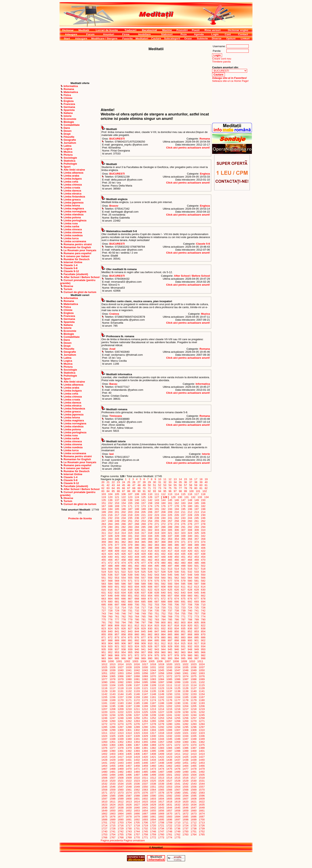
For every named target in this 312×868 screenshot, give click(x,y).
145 (170, 500)
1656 (161, 811)
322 (177, 533)
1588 (137, 796)
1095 (145, 682)
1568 (186, 790)
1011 (200, 661)
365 (143, 542)
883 (183, 637)
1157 (121, 697)
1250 (137, 718)
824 (110, 628)
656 (163, 596)
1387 (194, 748)
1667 (145, 814)
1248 (121, 718)
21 (108, 482)
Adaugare (71, 34)
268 (137, 524)
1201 (161, 706)
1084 (161, 679)
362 (124, 542)
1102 (202, 682)
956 (137, 652)
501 (197, 566)
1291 (153, 727)
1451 (186, 763)
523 (130, 572)
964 (190, 652)
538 (124, 575)
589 (143, 584)
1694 (153, 820)
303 (157, 530)
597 (197, 584)
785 (170, 620)
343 (104, 539)
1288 (129, 727)
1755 (121, 834)
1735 (169, 828)
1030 (145, 667)
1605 (169, 799)
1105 (121, 685)
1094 (137, 682)
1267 (169, 721)
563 (183, 578)
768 (163, 617)
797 (143, 622)
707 (183, 605)
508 (137, 569)
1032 (161, 667)
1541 (177, 784)
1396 (161, 751)
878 (150, 637)
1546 (113, 787)
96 (170, 491)
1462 (169, 766)
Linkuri (245, 39)
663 (104, 599)
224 (163, 515)
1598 (113, 799)
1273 (113, 724)
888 (110, 640)
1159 (137, 697)
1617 (161, 802)
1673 (194, 814)
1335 (194, 736)
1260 (113, 721)
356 (190, 539)
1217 (186, 709)
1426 (194, 757)
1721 (161, 826)
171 (130, 506)
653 (143, 596)
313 (117, 533)
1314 (129, 733)
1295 (186, 727)
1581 (186, 793)
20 (103, 482)
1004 (143, 661)
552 (110, 578)
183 (104, 509)
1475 (169, 769)
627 (183, 590)
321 (170, 533)
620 (137, 590)
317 (143, 533)
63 (108, 488)
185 (117, 509)
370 (177, 542)
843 (130, 631)
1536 (137, 784)
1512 (153, 778)
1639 (129, 808)
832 (163, 628)
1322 (194, 733)
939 (130, 649)
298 (124, 530)
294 (203, 527)
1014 (121, 664)
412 (137, 551)
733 (143, 611)
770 (177, 617)
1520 (113, 781)
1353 (129, 742)
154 (124, 503)
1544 (202, 784)
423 (104, 554)
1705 (137, 823)
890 (124, 640)
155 (130, 503)
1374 (194, 745)
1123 (161, 688)
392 (110, 548)
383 (157, 545)
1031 (153, 667)
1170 (121, 700)
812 (137, 625)
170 (124, 506)
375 (104, 545)
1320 (177, 733)
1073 (177, 676)
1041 (129, 670)
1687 (202, 817)
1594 (186, 796)
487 (104, 566)
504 (110, 569)
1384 (169, 748)
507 (130, 569)
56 (180, 485)
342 (203, 536)
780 (137, 620)
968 (110, 655)
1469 (121, 769)
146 (177, 500)
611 (183, 587)
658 (177, 596)
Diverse (216, 39)
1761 (169, 834)
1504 (194, 775)
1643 (161, 808)
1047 (177, 670)
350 (150, 539)
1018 (153, 664)
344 (110, 539)
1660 (194, 811)
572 (137, 581)
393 (117, 548)
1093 (129, 682)
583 (104, 584)
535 (104, 575)
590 (150, 584)
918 (203, 643)
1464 (186, 766)
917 (197, 643)
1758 (145, 834)
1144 (121, 694)
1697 (177, 820)
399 (157, 548)
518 (203, 569)
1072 (169, 676)
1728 (113, 828)
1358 (169, 742)
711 (104, 608)
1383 (161, 748)
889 (117, 640)
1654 (145, 811)
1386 (186, 748)
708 (190, 605)
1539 (161, 784)
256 (163, 521)
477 (143, 563)
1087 (186, 679)
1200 (153, 706)
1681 (153, 817)
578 (177, 581)
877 (143, 637)
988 (137, 658)
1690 (121, 820)
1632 (177, 805)
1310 (202, 730)
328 (110, 536)
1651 (121, 811)
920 (110, 646)
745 (117, 614)
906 (124, 643)
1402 (104, 754)
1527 (169, 781)
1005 (152, 661)
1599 (121, 799)
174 (150, 506)
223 (157, 515)
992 (163, 658)
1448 (161, 763)
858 (124, 634)
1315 (137, 733)
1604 (161, 799)
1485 (145, 772)
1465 (194, 766)
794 (124, 622)
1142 (104, 694)
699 (130, 605)
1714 (104, 826)
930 (177, 646)
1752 (202, 831)
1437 (177, 760)
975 (157, 655)
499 (183, 566)
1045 (161, 670)
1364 (113, 745)
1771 (145, 837)
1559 (113, 790)
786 (177, 620)
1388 (202, 748)
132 (193, 497)
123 (130, 497)
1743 (129, 831)
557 (143, 578)
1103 (104, 685)
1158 (129, 697)
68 (134, 488)
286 (150, 527)
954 (124, 652)
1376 (104, 748)
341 (197, 536)
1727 (104, 828)
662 (203, 596)
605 (143, 587)
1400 (194, 751)
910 (150, 643)
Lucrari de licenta (107, 30)
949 (197, 649)
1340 (129, 739)
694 (203, 602)
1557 (202, 787)
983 (104, 658)
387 (183, 545)
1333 (177, 736)
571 (130, 581)
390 (203, 545)
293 (197, 527)
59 (196, 485)
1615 (145, 802)
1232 (202, 712)
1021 (177, 664)
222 (150, 515)
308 (190, 530)
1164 (177, 697)
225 (170, 515)
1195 (113, 706)
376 (110, 545)
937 (117, 649)
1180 (202, 700)
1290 (145, 727)
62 (103, 488)
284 (137, 527)
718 (150, 608)
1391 (121, 751)
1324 (104, 736)
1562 (137, 790)
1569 (194, 790)
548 (190, 575)
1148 (153, 694)
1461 (161, 766)
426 (124, 554)
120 (110, 497)
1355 (145, 742)
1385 (177, 748)
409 (117, 551)
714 (124, 608)
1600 (129, 799)
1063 (202, 673)
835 (183, 628)
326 (203, 533)
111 (157, 494)
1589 (145, 796)
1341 (137, 739)
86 (118, 491)
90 (139, 491)
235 (130, 518)
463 (157, 560)
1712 (194, 823)
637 (143, 593)
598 (203, 584)
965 (197, 652)
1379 (129, 748)
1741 (113, 831)
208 (163, 512)
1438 (186, 760)
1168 (104, 700)
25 (129, 482)
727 (104, 611)
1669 (161, 814)
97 (175, 491)
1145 (129, 694)
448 (163, 557)
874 (124, 637)
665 (117, 599)
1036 (194, 667)
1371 (169, 745)
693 (197, 602)
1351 (113, 742)
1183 (121, 703)
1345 (169, 739)
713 (117, 608)
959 (157, 652)
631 (104, 593)
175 (157, 506)
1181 (104, 703)
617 (117, 590)
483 (183, 563)
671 (157, 599)
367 (157, 542)
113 (170, 494)
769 (170, 617)
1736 (177, 828)
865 (170, 634)
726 (203, 608)
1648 (202, 808)
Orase (188, 39)
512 (163, 569)
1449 (169, 763)
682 (124, 602)
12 (170, 479)
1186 (145, 703)
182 (203, 506)
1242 (177, 715)
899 (183, 640)
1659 (186, 811)
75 (170, 488)
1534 (121, 784)
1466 (202, 766)
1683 (169, 817)
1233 (104, 715)
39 (201, 482)
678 (203, 599)
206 (150, 512)
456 (110, 560)
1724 (186, 826)
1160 (145, 697)
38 (196, 482)
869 (197, 634)
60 (201, 485)
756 (190, 614)
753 (170, 614)
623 (157, 590)
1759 (153, 834)
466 (177, 560)
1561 (129, 790)
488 (110, 566)
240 (163, 518)
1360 (186, 742)
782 (150, 620)
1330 (153, 736)
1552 (161, 787)
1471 (137, 769)
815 (157, 625)
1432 (137, 760)
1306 (169, 730)
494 (150, 566)
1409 (161, 754)
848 (163, 631)
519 (104, 572)
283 (130, 527)
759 (104, 617)
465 (170, 560)
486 (203, 563)
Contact (243, 34)
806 (203, 622)
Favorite (128, 39)
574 (150, 581)
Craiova (114, 314)
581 (197, 581)
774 (203, 617)
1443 (121, 763)
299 (130, 530)
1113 (186, 685)
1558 (104, 790)
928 (163, 646)
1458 (137, 766)
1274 (121, 724)
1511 (145, 778)
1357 (161, 742)
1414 (202, 754)
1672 (186, 814)
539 (130, 575)
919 (104, 646)
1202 (169, 706)
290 (177, 527)
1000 (111, 661)
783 (157, 620)
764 (137, 617)
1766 (104, 837)
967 (104, 655)
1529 (186, 781)
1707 (153, 823)
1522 (129, 781)
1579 (169, 793)
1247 (113, 718)
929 (170, 646)
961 (170, 652)
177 (170, 506)
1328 (137, 736)
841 (117, 631)
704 (163, 605)
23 (118, 482)
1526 (161, 781)
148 (190, 500)
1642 (153, 808)
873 (117, 637)
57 (185, 485)
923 (130, 646)
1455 (113, 766)
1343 (153, 739)
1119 (129, 688)
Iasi (111, 454)
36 (185, 482)
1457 (129, 766)
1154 (202, 694)
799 (157, 622)
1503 (186, 775)
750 (150, 614)
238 (150, 518)
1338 (113, 739)
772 (190, 617)
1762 (177, 834)
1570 (202, 790)
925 (143, 646)
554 (124, 578)
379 (130, 545)
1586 (121, 796)
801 (170, 622)
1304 (153, 730)
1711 (186, 823)
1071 (161, 676)
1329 (145, 736)
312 (110, 533)
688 (163, 602)
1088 (194, 679)
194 (177, 509)
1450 (177, 763)
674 (177, 599)
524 (137, 572)
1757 (137, 834)
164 (190, 503)
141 (143, 500)
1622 (202, 802)
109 (143, 494)
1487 (161, 772)
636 (137, 593)
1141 (202, 691)
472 (110, 563)
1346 (177, 739)
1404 (121, 754)
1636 (104, 808)
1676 (113, 817)
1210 (129, 709)
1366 (129, 745)
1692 (137, 820)
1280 (169, 724)
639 (157, 593)
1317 (153, 733)
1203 (177, 706)
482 (177, 563)
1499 (153, 775)
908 (137, 643)
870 (203, 634)
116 (190, 494)
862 (150, 634)
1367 (137, 745)
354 (177, 539)
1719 (145, 826)
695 (104, 605)
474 (124, 563)
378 (124, 545)
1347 (186, 739)
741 (197, 611)
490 (124, 566)
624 (163, 590)
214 (203, 512)
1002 (127, 661)
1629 (153, 805)
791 (104, 622)
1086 (177, 679)
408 (110, 551)
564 (190, 578)
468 (190, 560)
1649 (104, 811)
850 (177, 631)
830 (150, 628)
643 (183, 593)
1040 (121, 670)
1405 (129, 754)
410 (124, 551)
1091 (113, 682)
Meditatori (142, 39)
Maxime (167, 30)
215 (104, 515)
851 (183, 631)
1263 (137, 721)
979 (183, 655)
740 (190, 611)
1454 (104, 766)
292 (190, 527)
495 (157, 566)
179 (183, 506)
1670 (169, 814)
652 (137, 596)
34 (175, 482)
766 (150, 617)
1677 (121, 817)
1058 (161, 673)
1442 (113, 763)
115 (183, 494)
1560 (121, 790)
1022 (186, 664)
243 (183, 518)
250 (124, 521)
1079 (121, 679)
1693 (145, 820)
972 (137, 655)
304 (163, 530)
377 (117, 545)
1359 (177, 742)
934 (203, 646)
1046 (169, 670)
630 (203, 590)
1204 (186, 706)
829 (143, 628)
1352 (121, 742)
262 (203, 521)
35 (180, 482)
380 (137, 545)
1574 (129, 793)
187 (130, 509)
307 (183, 530)
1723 (177, 826)
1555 (186, 787)
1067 (129, 676)
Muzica (206, 314)
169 (117, 506)
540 (137, 575)
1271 (202, 721)
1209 (121, 709)
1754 (113, 834)
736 (163, 611)
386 (177, 545)
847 (157, 631)
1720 (153, 826)
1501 (169, 775)
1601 (137, 799)
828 (137, 628)
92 (149, 491)
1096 (153, 682)
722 (177, 608)
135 (104, 500)
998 (203, 658)
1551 (153, 787)
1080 (129, 679)
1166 (194, 697)
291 (183, 527)
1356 (153, 742)
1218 (194, 709)
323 (183, 533)
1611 (113, 802)
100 (191, 491)
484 (190, 563)
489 (117, 566)
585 (117, 584)
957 (143, 652)
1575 (137, 793)
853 (197, 631)
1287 (121, 727)
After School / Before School (192, 276)
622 (150, 590)
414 (150, 551)
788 (190, 620)
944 (163, 649)
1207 (104, 709)
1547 (121, 787)
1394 (145, 751)
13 (175, 479)
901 (197, 640)
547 (183, 575)
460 (137, 560)
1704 (129, 823)
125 (143, 497)
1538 (153, 784)
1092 (121, 682)
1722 (169, 826)
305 (170, 530)
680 (110, 602)
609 (170, 587)
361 (117, 542)
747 (130, 614)
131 (187, 497)
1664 (121, 814)
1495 (121, 775)
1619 (177, 802)
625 (170, 590)
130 (180, 497)
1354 (137, 742)
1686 (194, 817)
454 (203, 557)
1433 (145, 760)
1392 (129, 751)
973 (143, 655)
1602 (145, 799)
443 (130, 557)
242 (177, 518)
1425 (186, 757)
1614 (137, 802)
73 (160, 488)
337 (170, 536)
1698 (186, 820)
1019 (161, 664)
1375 (202, 745)
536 (110, 575)
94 (160, 491)
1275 (129, 724)
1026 (113, 667)
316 (137, 533)
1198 (137, 706)
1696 (169, 820)
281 (117, 527)
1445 (137, 763)
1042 (137, 670)
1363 (104, 745)
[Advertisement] (80, 61)
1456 (121, 766)
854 (203, 631)
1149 (161, 694)
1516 (186, 778)
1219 (202, 709)
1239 (153, 715)
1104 (113, 685)
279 (104, 527)
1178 (186, 700)
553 (117, 578)
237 (143, 518)
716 (137, 608)
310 (203, 530)
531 (183, 572)
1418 (129, 757)
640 (163, 593)
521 (117, 572)
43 (113, 485)
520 (110, 572)
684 (137, 602)
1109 (153, 685)
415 (157, 551)
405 (197, 548)
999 (104, 661)
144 (163, 500)
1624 (113, 805)
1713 (202, 823)
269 (143, 524)
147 (183, 500)
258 (177, 521)
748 (137, 614)
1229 (177, 712)
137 (117, 500)
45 (124, 485)
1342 (145, 739)
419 (183, 551)
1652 (129, 811)
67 (129, 488)
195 (183, 509)
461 (143, 560)
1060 (177, 673)
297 (117, 530)
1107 (137, 685)
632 (110, 593)
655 (157, 596)
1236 (129, 715)
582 (203, 581)
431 (157, 554)
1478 (194, 769)
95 (165, 491)
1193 (202, 703)
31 (160, 482)
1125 (177, 688)
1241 (169, 715)
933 (197, 646)
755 (183, 614)
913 (170, 643)
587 (130, 584)
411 (130, 551)
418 (177, 551)
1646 (186, 808)
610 (177, 587)
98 (180, 491)
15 (185, 479)
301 (143, 530)
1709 (169, 823)
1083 (153, 679)
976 (163, 655)
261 (197, 521)
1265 (153, 721)
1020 (169, 664)
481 (170, 563)
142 (150, 500)
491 (130, 566)
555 (130, 578)
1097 (161, 682)
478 (150, 563)
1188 (161, 703)
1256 (186, 718)
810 (124, 625)
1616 (153, 802)
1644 (169, 808)
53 (165, 485)
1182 (113, 703)
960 (163, 652)
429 (143, 554)
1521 (121, 781)
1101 (194, 682)
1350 (104, 742)
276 (190, 524)
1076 (202, 676)
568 (110, 581)
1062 (194, 673)
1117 (113, 688)
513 (170, 569)
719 (157, 608)
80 (196, 488)
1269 (186, 721)
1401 (202, 751)
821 (197, 625)
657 (170, 596)
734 (150, 611)
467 (183, 560)
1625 (121, 805)
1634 (194, 805)
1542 (186, 784)
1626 (129, 805)
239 (157, 518)
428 (137, 554)
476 (137, 563)
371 (183, 542)
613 (197, 587)
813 (143, 625)
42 (108, 485)
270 (150, 524)
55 (175, 485)
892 (137, 640)
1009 (184, 661)
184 (110, 509)
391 (104, 548)
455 (104, 560)
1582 (194, 793)
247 (104, 521)
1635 (202, 805)
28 (144, 482)
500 (190, 566)
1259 (104, 721)
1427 (202, 757)
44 (118, 485)
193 (170, 509)
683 (130, 602)
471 (104, 563)
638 (150, 593)
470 (203, 560)
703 (157, 605)
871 (104, 637)
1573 (121, 793)
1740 (104, 831)
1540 (169, 784)
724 (190, 608)
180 (190, 506)
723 (183, 608)
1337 (104, 739)
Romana (205, 139)
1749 (177, 831)
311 (104, 533)
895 (157, 640)
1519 (104, 781)
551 (104, 578)
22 (113, 482)
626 (177, 590)
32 (165, 482)
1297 (202, 727)
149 (197, 500)
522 (124, 572)
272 (163, 524)
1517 (194, 778)
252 (137, 521)
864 (163, 634)
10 (160, 479)
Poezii (196, 30)
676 (190, 599)
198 (203, 509)
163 (183, 503)
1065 (113, 676)
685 (143, 602)
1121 (145, 688)
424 (110, 554)
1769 (129, 837)
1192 (194, 703)
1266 (161, 721)
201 (117, 512)
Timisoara (116, 416)
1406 (137, 754)
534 (203, 572)
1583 (202, 793)
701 (143, 605)
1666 (137, 814)
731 (130, 611)
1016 (137, 664)
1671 (177, 814)
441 (117, 557)
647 (104, 596)
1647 (194, 808)
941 (143, 649)
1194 (104, 706)
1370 (161, 745)
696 (110, 605)
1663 (113, 814)
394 (124, 548)
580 (190, 581)
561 (170, 578)
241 (170, 518)
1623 (104, 805)
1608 (194, 799)
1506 (104, 778)
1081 (137, 679)
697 (117, 605)
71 (149, 488)
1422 (161, 757)
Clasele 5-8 (203, 244)
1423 (169, 757)
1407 (145, 754)
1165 (186, 697)
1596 (202, 796)
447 (157, 557)
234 (124, 518)
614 (203, 587)
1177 (177, 700)
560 (163, 578)
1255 (177, 718)
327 (104, 536)
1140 (194, 691)
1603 (153, 799)
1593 (177, 796)
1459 (145, 766)
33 (170, 482)
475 (130, 563)
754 (177, 614)
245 (197, 518)
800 (163, 622)
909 (143, 643)
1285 (104, 727)
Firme (126, 34)
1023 (194, 664)
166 (203, 503)
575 (157, 581)
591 (157, 584)
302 (150, 530)
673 (170, 599)
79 (191, 488)
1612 (121, 802)
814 (150, 625)
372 (190, 542)
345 (117, 539)
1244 (194, 715)
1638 (121, 808)
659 (183, 596)
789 (197, 620)
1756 (129, 834)
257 (170, 521)
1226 (153, 712)
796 (137, 622)
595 (183, 584)
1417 (121, 757)
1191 (186, 703)
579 (183, 581)
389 (197, 545)
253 (143, 521)
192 (163, 509)
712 (110, 608)
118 (203, 494)
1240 (161, 715)
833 (170, 628)
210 (177, 512)
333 (143, 536)
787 (183, 620)
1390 (113, 751)
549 (197, 575)
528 (163, 572)
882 (177, 637)
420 (190, 551)
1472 (145, 769)
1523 (137, 781)
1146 (137, 694)
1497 (137, 775)
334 (150, 536)
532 (190, 572)
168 (110, 506)
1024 (202, 664)
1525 (153, 781)
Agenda (199, 34)
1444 (129, 763)
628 (190, 590)
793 (117, 622)
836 (190, 628)
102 (205, 491)
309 (197, 530)
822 (203, 625)
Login (215, 34)
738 (177, 611)
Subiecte (202, 39)
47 (134, 485)
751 (157, 614)
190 (150, 509)
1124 (169, 688)
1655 (153, 811)
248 (110, 521)
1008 (176, 661)
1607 (186, 799)
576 (163, 581)
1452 (194, 763)
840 (110, 631)
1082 (145, 679)
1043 (145, 670)
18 (201, 479)
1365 (121, 745)
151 (104, 503)
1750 (186, 831)
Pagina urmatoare (134, 840)
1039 (113, 670)
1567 (177, 790)
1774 (169, 837)
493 (143, 566)
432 (163, 554)
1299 (113, 730)
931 (183, 646)
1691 (129, 820)
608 (163, 587)
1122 (153, 688)
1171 (129, 700)
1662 (104, 814)
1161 (153, 697)
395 (130, 548)
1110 (161, 685)
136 (110, 500)
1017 (145, 664)
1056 (145, 673)
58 (191, 485)
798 (150, 622)
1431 (129, 760)
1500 (161, 775)
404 (190, 548)
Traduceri (130, 30)
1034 (177, 667)
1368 (145, 745)
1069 (145, 676)
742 (203, 611)
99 (185, 491)
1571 (104, 793)
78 (185, 488)
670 (150, 599)
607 (157, 587)
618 (124, 590)
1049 (194, 670)
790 (203, 620)
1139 (186, 691)
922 (124, 646)
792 (110, 622)
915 (183, 643)
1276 (137, 724)
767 (157, 617)
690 (177, 602)
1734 (161, 828)
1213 (153, 709)
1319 (169, 733)
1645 (177, 808)
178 (177, 506)
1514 (169, 778)
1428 (104, 760)
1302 (137, 730)
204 (137, 512)
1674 (202, 814)
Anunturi (109, 34)
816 (163, 625)
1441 (104, 763)
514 (177, 569)
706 (177, 605)
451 (183, 557)
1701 (104, 823)
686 (150, 602)
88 (129, 491)
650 (124, 596)
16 (191, 479)
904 (110, 643)
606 (150, 587)
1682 (161, 817)
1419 (137, 757)
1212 (145, 709)
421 (197, 551)
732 (137, 611)
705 (170, 605)
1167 (202, 697)
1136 (161, 691)
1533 (113, 784)
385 (170, 545)
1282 (186, 724)
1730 (129, 828)
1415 (104, 757)
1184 (129, 703)
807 (104, 625)
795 (130, 622)
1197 (129, 706)
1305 (161, 730)
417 (170, 551)
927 (157, 646)
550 (203, 575)
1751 (194, 831)
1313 (121, 733)
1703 (121, 823)
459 (130, 560)
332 (137, 536)
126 (150, 497)
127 (157, 497)
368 (163, 542)
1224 (137, 712)
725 (197, 608)
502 (203, 566)
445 (143, 557)
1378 (121, 748)
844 (137, 631)
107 (130, 494)
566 (203, 578)
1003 (135, 661)
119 (104, 497)
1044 (153, 670)
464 (163, 560)
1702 (113, 823)
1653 (137, 811)
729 (117, 611)
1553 (169, 787)
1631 (169, 805)
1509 (129, 778)
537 (117, 575)
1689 (113, 820)
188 (137, 509)
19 (206, 479)
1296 (194, 727)
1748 (169, 831)
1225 (145, 712)
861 (143, 634)
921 (117, 646)
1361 (194, 742)
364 (137, 542)
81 (201, 488)
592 (163, 584)
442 (124, 557)
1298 (104, 730)
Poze (184, 34)
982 (203, 655)
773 (197, 617)
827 (130, 628)
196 (190, 509)
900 (190, 640)
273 (170, 524)
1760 (161, 834)
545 (170, 575)
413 (143, 551)
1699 (194, 820)
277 (197, 524)
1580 (177, 793)
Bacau (113, 384)
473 (117, 563)
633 (117, 593)
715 (130, 608)
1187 (153, 703)
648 (110, 596)
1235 (121, 715)
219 (130, 515)
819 (183, 625)
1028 (129, 667)
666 (124, 599)
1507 (113, 778)
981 (197, 655)
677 (197, 599)
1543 (194, 784)
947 (183, 649)
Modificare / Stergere (104, 39)
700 (137, 605)
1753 (104, 834)
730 (124, 611)
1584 (104, 796)
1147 (145, 694)
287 (157, 527)
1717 (129, 826)
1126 (186, 688)
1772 (153, 837)
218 (124, 515)
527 (157, 572)
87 (124, 491)
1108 (145, 685)
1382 (153, 748)
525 (143, 572)
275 (183, 524)
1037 (202, 667)
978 (177, 655)
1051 (104, 673)
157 (143, 503)
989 (143, 658)
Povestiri (182, 30)
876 (137, 637)
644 (190, 593)
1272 (104, 724)
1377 (113, 748)
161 (170, 503)
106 (124, 494)
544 (163, 575)
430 (150, 554)
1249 (129, 718)
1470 (129, 769)
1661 (202, 811)
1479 (202, 769)
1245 (202, 715)
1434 (153, 760)
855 (104, 634)
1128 (202, 688)
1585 (113, 796)
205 (143, 512)
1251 (145, 718)
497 (170, 566)
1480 (104, 772)
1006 (160, 661)
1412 (186, 754)
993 (170, 658)
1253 (161, 718)
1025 (104, 667)
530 (177, 572)
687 (157, 602)
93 (154, 491)
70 (144, 488)
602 (124, 587)
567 (104, 581)
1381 (145, 748)
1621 (194, 802)
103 (104, 494)
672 (163, 599)
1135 (153, 691)
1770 (137, 837)
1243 (186, 715)
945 (170, 649)
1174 (153, 700)
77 (180, 488)
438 (203, 554)
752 (163, 614)
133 (200, 497)
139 (130, 500)
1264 (145, 721)
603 (130, 587)
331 (130, 536)
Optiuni (231, 39)
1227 (161, 712)
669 (143, 599)
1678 (129, 817)
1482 (121, 772)
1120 (137, 688)
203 (130, 512)
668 (137, 599)
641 (170, 593)
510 (150, 569)
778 (124, 620)
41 (103, 485)
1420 (145, 757)
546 (177, 575)
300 (137, 530)
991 (157, 658)
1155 (104, 697)
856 (110, 634)
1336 (202, 736)
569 (117, 581)
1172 (137, 700)
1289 (137, 727)
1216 (177, 709)
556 (137, 578)
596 (190, 584)
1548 (129, 787)
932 (190, 646)
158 (150, 503)
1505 (202, 775)
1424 (177, 757)
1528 (177, 781)
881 (170, 637)
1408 (153, 754)
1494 (113, 775)
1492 (202, 772)
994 (177, 658)
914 (177, 643)
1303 (145, 730)
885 (197, 637)
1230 (186, 712)
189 (143, 509)
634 (124, 593)
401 (170, 548)
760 (110, 617)
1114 (194, 685)
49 (144, 485)
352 (163, 539)
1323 (202, 733)
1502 (177, 775)
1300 (121, 730)
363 (130, 542)
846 (150, 631)
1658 (177, 811)
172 (137, 506)
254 (150, 521)
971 (130, 655)
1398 (177, 751)
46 (129, 485)
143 (157, 500)
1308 (186, 730)
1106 (129, 685)
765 (143, 617)
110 (150, 494)
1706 (145, 823)
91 (144, 491)
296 (110, 530)
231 (104, 518)
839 (104, 631)
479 (157, 563)
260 (190, 521)
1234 (113, 715)
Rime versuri (213, 30)
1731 (137, 828)
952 (110, 652)
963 (183, 652)
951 (104, 652)
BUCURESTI (117, 139)
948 (190, 649)
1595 (194, 796)
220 (137, 515)
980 (190, 655)
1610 (104, 802)
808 (110, 625)
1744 (137, 831)
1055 (137, 673)
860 (137, 634)
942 (150, 649)
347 (130, 539)
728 (110, 611)
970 (124, 655)
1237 (137, 715)
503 (104, 569)
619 (130, 590)
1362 (202, 742)
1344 (161, 739)
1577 (153, 793)
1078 (113, 679)
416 (163, 551)
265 (117, 524)
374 (203, 542)
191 (157, 509)
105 (117, 494)
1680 (145, 817)
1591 (161, 796)
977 (170, 655)
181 (197, 506)
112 (163, 494)
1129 (104, 691)
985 (117, 658)
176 (163, 506)
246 (203, 518)
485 (197, 563)
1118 (121, 688)
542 (150, 575)
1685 (186, 817)
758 (203, 614)
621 (143, 590)
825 (117, 628)
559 (157, 578)
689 (170, 602)
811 (130, 625)
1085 (169, 679)
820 (190, 625)
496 (163, 566)
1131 (121, 691)
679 (104, 602)
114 (177, 494)
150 (203, 500)
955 (130, 652)
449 (170, 557)
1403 (113, 754)
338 (177, 536)
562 (177, 578)
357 (197, 539)
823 (104, 628)
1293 (169, 727)
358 (203, 539)
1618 (169, 802)
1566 (169, 790)
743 (104, 614)
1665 (129, 814)
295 (104, 530)
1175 (161, 700)
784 (163, 620)
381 (143, 545)
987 (130, 658)
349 (143, 539)
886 (203, 637)
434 (177, 554)
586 (124, 584)
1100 (186, 682)
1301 (129, 730)
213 (197, 512)
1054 (129, 673)
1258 (202, 718)
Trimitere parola (221, 62)
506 (124, 569)
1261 (121, 721)
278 (203, 524)
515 (183, 569)
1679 (137, 817)
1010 (192, 661)
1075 (194, 676)
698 (124, 605)
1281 (177, 724)
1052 (113, 673)
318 (150, 533)
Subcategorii (172, 39)
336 (163, 536)
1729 (121, 828)
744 (110, 614)
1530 (194, 781)
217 (117, 515)
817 (170, 625)
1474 (161, 769)
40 (206, 482)
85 (113, 491)
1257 (194, 718)
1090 (104, 682)
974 (150, 655)
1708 (161, 823)
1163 (169, 697)
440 (110, 557)
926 (150, 646)
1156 (113, 697)
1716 (121, 826)
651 (130, 596)
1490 (186, 772)
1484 (137, 772)
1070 (153, 676)
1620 (186, 802)
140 (137, 500)
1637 (113, 808)
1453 (202, 763)
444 (137, 557)
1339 (121, 739)
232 (110, 518)
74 (165, 488)
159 (157, 503)
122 (124, 497)
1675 (104, 817)
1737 (186, 828)
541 (143, 575)
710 (203, 605)
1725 (194, 826)
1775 (177, 837)
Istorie (206, 454)
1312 (113, 733)
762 (124, 617)
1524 (145, 781)
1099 (177, 682)
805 (197, 622)
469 (197, 560)
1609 (202, 799)
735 (157, 611)
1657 (169, 811)
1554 (177, 787)
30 (154, 482)
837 (197, 628)
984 (110, 658)
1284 (202, 724)
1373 (186, 745)
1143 (113, 694)
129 (173, 497)
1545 (104, 787)
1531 (202, 781)
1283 (194, 724)
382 (150, 545)
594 (177, 584)
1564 (153, 790)
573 (143, 581)
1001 (119, 661)
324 (190, 533)
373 (197, 542)
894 (150, 640)
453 (197, 557)
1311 (104, 733)
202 (124, 512)
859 (130, 634)
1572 (113, 793)
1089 (202, 679)
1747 (161, 831)
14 (180, 479)
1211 (137, 709)
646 (203, 593)
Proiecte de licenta (80, 518)
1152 (186, 694)
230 (203, 515)
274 (177, 524)
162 (177, 503)
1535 (129, 784)
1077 (104, 679)
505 (117, 569)
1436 (169, 760)
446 (150, 557)
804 (190, 622)
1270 (194, 721)
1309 (194, 730)
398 (150, 548)
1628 (145, 805)
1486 (153, 772)
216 (110, 515)
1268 (177, 721)
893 (143, 640)
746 (124, 614)
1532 (104, 784)
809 (117, 625)
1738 (194, 828)
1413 (194, 754)
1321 (186, 733)
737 (170, 611)
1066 (121, 676)
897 (170, 640)
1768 (121, 837)
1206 (202, 706)
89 (134, 491)
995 (183, 658)
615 (104, 590)
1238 (145, 715)
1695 (161, 820)
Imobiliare (144, 34)
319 (157, 533)
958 (150, 652)
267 (130, 524)
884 (190, 637)
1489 (177, 772)
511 (157, 569)
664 (110, 599)
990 (150, 658)
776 (110, 620)
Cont (228, 34)
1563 (145, 790)
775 (104, 620)
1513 (161, 778)
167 (104, 506)
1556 (194, 787)
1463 (177, 766)
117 (197, 494)
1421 (153, 757)
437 (197, 554)
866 (177, 634)
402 (177, 548)
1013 (113, 664)
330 (124, 536)
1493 (104, 775)
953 (117, 652)
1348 (194, 739)
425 (117, 554)
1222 (121, 712)
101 (198, 491)
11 (165, 479)
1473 (153, 769)
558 (150, 578)
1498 (145, 775)
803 (183, 622)
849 (170, 631)
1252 (153, 718)
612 (190, 587)
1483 (129, 772)
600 (110, 587)
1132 (129, 691)
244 (190, 518)
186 (124, 509)
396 (137, 548)
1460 (153, 766)
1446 (145, 763)
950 (203, 649)
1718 (137, 826)
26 (134, 482)
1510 (137, 778)
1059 (169, 673)
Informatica (203, 384)
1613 (129, 802)
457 (117, 560)
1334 (186, 736)
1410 (169, 754)
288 (163, 527)
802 (177, 622)
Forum (90, 34)
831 (157, 628)
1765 (202, 834)
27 (139, 482)
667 (130, 599)
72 (154, 488)
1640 (137, 808)
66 (124, 488)
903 (104, 643)
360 (110, 542)
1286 (113, 727)
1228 (169, 712)
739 (183, 611)
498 (177, 566)
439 (104, 557)
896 (163, 640)
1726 (202, 826)
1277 (145, 724)
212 (190, 512)
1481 (113, 772)
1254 (169, 718)
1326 (121, 736)
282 (124, 527)
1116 (104, 688)
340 (190, 536)
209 (170, 512)
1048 (186, 670)
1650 (113, 811)
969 (117, 655)
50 (149, 485)
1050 (202, 670)
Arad (112, 349)
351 (157, 539)
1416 (113, 757)
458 (124, 560)
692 (190, 602)
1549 (137, 787)
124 (137, 497)
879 (157, 637)
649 (117, 596)
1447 (153, 763)
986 (124, 658)
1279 (161, 724)
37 (191, 482)
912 (163, 643)
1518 (202, 778)
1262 (129, 721)
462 (150, 560)
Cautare (156, 39)
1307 (177, 730)
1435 (161, 760)
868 (190, 634)
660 (190, 596)
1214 (161, 709)
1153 (194, 694)
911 (157, 643)
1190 (177, 703)
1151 (177, 694)
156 (137, 503)
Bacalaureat (149, 30)
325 (197, 533)
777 (117, 620)
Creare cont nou (222, 59)
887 (104, 640)
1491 (194, 772)
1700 (202, 820)
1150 (169, 694)
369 (170, 542)
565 (197, 578)
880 (163, 637)
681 (117, 602)
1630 (161, 805)
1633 (186, 805)
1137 (169, 691)
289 (170, 527)
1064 (104, 676)
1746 (153, 831)
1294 (177, 727)
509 (143, 569)
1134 (145, 691)
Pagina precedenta (112, 840)
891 (130, 640)
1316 (145, 733)
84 (108, 491)
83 (103, 491)
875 (130, 637)
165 (197, 503)
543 (157, 575)
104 (110, 494)
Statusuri (167, 34)
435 (183, 554)
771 (183, 617)
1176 (169, 700)
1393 (137, 751)
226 (177, 515)
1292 (161, 727)
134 (207, 497)
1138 (177, 691)
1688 (104, 820)
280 (110, 527)
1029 (137, 667)
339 (183, 536)
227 (183, 515)
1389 (104, 751)
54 (170, 485)
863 (157, 634)
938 (124, 649)
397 (143, 548)
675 (183, 599)
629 (197, 590)
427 (130, 554)
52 (160, 485)
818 (177, 625)
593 (170, 584)
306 (177, 530)
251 (130, 521)
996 (190, 658)
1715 (113, 826)
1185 (137, 703)
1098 (169, 682)
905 (117, 643)
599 (104, 587)
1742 (121, 831)
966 (203, 652)
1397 (169, 751)
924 (137, 646)
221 (143, 515)
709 (197, 605)
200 (110, 512)
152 (110, 503)
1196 (121, 706)
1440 (202, 760)
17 (196, 479)
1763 (186, 834)
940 (137, 649)
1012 (104, 664)
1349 (202, 739)
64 (113, 488)
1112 (177, 685)
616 (110, 590)
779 (130, 620)
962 (177, 652)
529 (170, 572)
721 (170, 608)
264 (110, 524)
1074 (186, 676)
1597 (104, 799)
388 (190, 545)
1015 (129, 664)
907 (130, 643)
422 (203, 551)
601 (117, 587)
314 (124, 533)
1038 (104, 670)
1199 (145, 706)
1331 (161, 736)
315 (130, 533)
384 (163, 545)
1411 (177, 754)
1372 (177, 745)
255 (157, 521)
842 (124, 631)
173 (143, 506)
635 (130, 593)
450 (177, 557)
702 (150, 605)
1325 (113, 736)
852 (190, 631)
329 (117, 536)
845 (143, 631)
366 (150, 542)
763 (130, 617)
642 (177, 593)
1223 (129, 712)
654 (150, 596)
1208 (113, 709)
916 (190, 643)
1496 (129, 775)
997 (197, 658)
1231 (194, 712)
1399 (186, 751)
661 (197, 596)
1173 (145, 700)
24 (124, 482)
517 (197, 569)
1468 (113, 769)
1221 (113, 712)
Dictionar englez (238, 30)
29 (149, 482)
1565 (161, 790)
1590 (153, 796)
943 (157, 649)
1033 (169, 667)
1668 (153, 814)
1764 (194, 834)
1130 (113, 691)
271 (157, 524)
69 (139, 488)
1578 (161, 793)
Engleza (205, 174)
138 (124, 500)
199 (104, 512)
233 (117, 518)
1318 (161, 733)
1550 (145, 787)
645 (197, 593)
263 (104, 524)
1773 (161, 837)
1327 (129, 736)
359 (104, 542)
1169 (113, 700)
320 (163, 533)
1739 (202, 828)
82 (206, 488)
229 (197, 515)
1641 (145, 808)
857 (117, 634)
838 (203, 628)
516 (190, 569)
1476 (177, 769)
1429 (113, 760)
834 (177, 628)
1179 (194, 700)
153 (117, 503)
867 (183, 634)
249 (117, 521)
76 (175, 488)
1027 (121, 667)
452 (190, 557)
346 (124, 539)
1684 (177, 817)
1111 (169, 685)
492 (137, 566)
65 (118, 488)
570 (124, 581)
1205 (194, 706)
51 (154, 485)
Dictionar (68, 30)
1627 (137, 805)
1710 (177, 823)
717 (143, 608)
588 (137, 584)
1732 (145, 828)
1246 (104, 718)
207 (157, 512)
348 (137, 539)
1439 (194, 760)
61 (206, 485)
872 (110, 637)
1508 (121, 778)
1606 (177, 799)
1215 (169, 709)
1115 (202, 685)
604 (137, 587)
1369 (153, 745)
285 (143, 527)
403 (183, 548)
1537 (145, 784)
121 (117, 497)
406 (203, 548)
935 (104, 649)
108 (137, 494)
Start (67, 39)
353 (170, 539)
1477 (186, 769)
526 (150, 572)
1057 (153, 673)
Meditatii (84, 30)
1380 (137, 748)
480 (163, 563)
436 (190, 554)
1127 (194, 688)
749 (143, 614)
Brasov (114, 206)
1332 (169, 736)
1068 (137, 676)
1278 (153, 724)
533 (197, 572)
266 (124, 524)
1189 (169, 703)
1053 (121, 673)
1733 (153, 828)
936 (110, 649)
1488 (169, 772)
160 (163, 503)
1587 (129, 796)
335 (157, 536)
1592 (169, 796)
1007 (168, 661)
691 (183, 602)
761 (117, 617)
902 (203, 640)
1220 (104, 712)
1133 (137, 691)
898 (177, 640)
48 (139, 485)
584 (110, 584)
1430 (121, 760)
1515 (177, 778)
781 (143, 620)
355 (183, 539)
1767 (113, 837)
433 (170, 554)
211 (183, 512)
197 (197, 509)
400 (163, 548)
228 (190, 515)
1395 (153, 751)
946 (177, 649)
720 (163, 608)
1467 (104, 769)
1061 (186, 673)
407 (104, 551)
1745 (145, 831)
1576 (145, 793)
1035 (186, 667)
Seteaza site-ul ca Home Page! (230, 81)
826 (124, 628)
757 (197, 614)
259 (183, 521)
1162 (161, 697)
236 (137, 518)
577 (170, 581)
